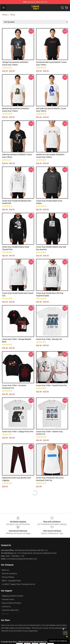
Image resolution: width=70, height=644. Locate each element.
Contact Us (6, 607)
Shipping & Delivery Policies (12, 596)
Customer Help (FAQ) (10, 610)
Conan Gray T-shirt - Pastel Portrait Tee (51, 385)
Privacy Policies (8, 577)
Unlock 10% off (65, 633)
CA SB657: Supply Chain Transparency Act (18, 584)
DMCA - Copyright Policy (11, 581)
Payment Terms (8, 599)
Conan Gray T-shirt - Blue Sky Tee (49, 339)
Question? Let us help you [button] (58, 641)
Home (5, 15)
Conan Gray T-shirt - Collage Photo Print (18, 432)
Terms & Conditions (9, 574)
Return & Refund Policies (11, 603)
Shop (13, 15)
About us (5, 570)
